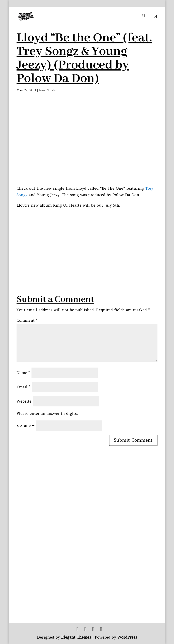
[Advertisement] (95, 240)
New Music (47, 90)
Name (23, 373)
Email (23, 387)
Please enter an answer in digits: (47, 413)
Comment (27, 320)
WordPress (127, 637)
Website (24, 401)
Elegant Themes (76, 637)
